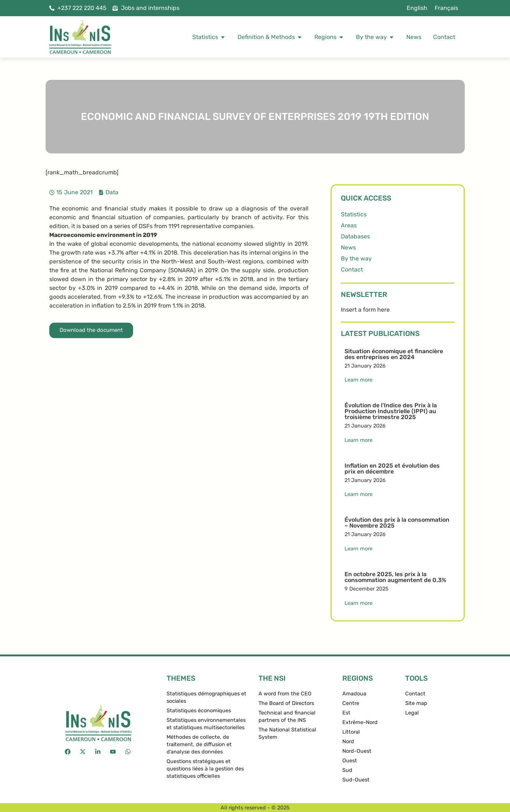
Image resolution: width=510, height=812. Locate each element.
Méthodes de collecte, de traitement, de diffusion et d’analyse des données (199, 744)
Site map (416, 703)
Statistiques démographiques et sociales (206, 697)
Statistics (354, 214)
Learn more (359, 380)
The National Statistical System (287, 733)
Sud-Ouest (356, 780)
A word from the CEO (285, 694)
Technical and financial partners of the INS (287, 717)
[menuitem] (417, 8)
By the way (356, 258)
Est (346, 713)
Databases (355, 236)
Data (112, 192)
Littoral (351, 732)
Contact (352, 270)
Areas (349, 225)
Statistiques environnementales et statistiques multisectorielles (206, 724)
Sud (347, 770)
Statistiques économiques (199, 711)
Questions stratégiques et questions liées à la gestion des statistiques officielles (205, 769)
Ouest (350, 761)
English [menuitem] (417, 8)
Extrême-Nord (360, 722)
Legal (412, 713)
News (348, 247)
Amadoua (354, 694)
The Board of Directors (286, 703)
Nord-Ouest (357, 751)
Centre (351, 703)
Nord (348, 742)
